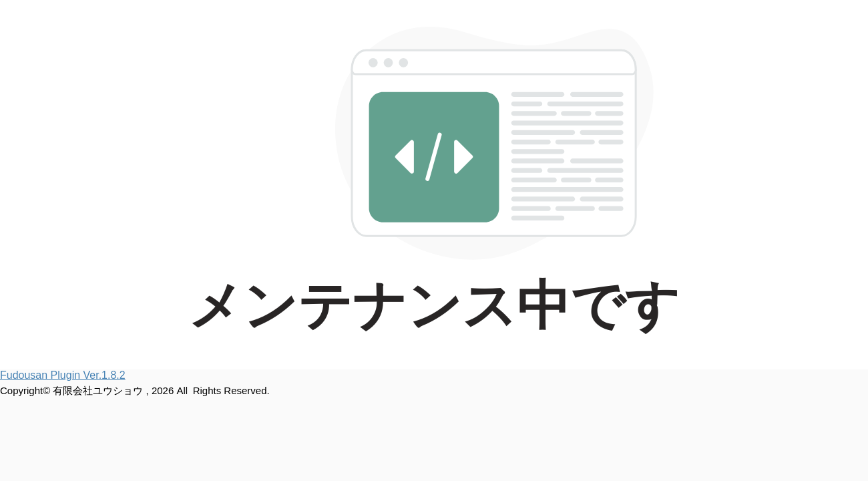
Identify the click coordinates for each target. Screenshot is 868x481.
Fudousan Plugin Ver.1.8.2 (63, 375)
